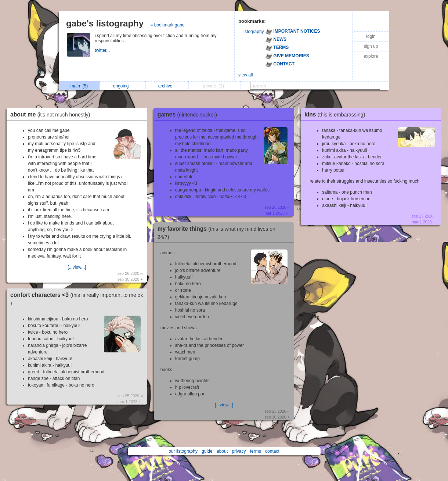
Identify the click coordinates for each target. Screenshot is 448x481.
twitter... (103, 50)
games (189, 114)
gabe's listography (105, 23)
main (79, 86)
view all (245, 75)
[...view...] (77, 267)
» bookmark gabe (168, 25)
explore (371, 56)
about (222, 451)
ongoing (123, 86)
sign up (371, 46)
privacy (239, 451)
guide (207, 451)
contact (272, 451)
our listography (183, 451)
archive (167, 86)
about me (52, 114)
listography (253, 32)
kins (337, 114)
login (371, 36)
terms (256, 451)
